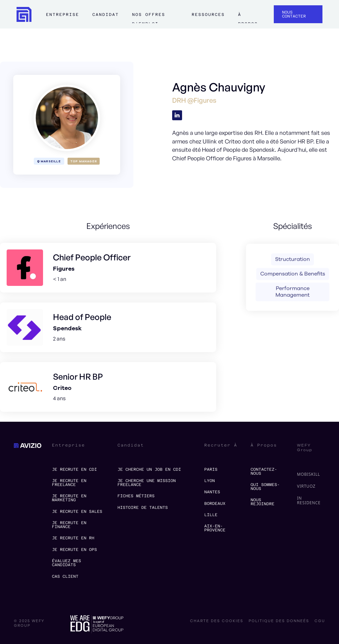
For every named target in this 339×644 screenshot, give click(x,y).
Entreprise (63, 15)
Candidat (106, 15)
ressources (208, 15)
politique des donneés (279, 621)
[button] (63, 18)
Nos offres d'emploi (149, 17)
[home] (24, 14)
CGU (320, 621)
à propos (248, 17)
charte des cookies (217, 621)
